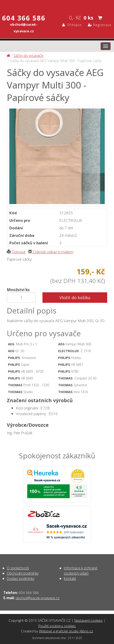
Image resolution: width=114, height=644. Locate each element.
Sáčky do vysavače (28, 56)
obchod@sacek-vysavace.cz (37, 598)
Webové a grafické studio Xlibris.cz (66, 631)
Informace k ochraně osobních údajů (81, 571)
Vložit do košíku (75, 298)
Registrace (100, 25)
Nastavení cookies (89, 620)
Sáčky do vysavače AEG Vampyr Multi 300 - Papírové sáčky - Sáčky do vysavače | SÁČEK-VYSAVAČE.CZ (57, 5)
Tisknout (16, 252)
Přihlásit (72, 25)
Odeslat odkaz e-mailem (51, 252)
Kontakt (70, 578)
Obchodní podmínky (23, 573)
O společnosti (18, 568)
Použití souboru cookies (57, 626)
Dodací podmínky (21, 578)
